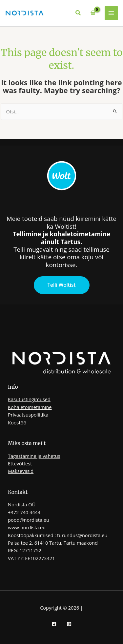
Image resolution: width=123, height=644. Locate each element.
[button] (78, 13)
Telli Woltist (61, 285)
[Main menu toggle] (112, 13)
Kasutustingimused (29, 399)
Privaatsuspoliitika (28, 415)
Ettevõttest (20, 463)
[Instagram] (69, 624)
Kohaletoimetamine (30, 407)
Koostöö (17, 422)
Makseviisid (21, 471)
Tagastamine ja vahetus (34, 456)
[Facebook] (54, 624)
